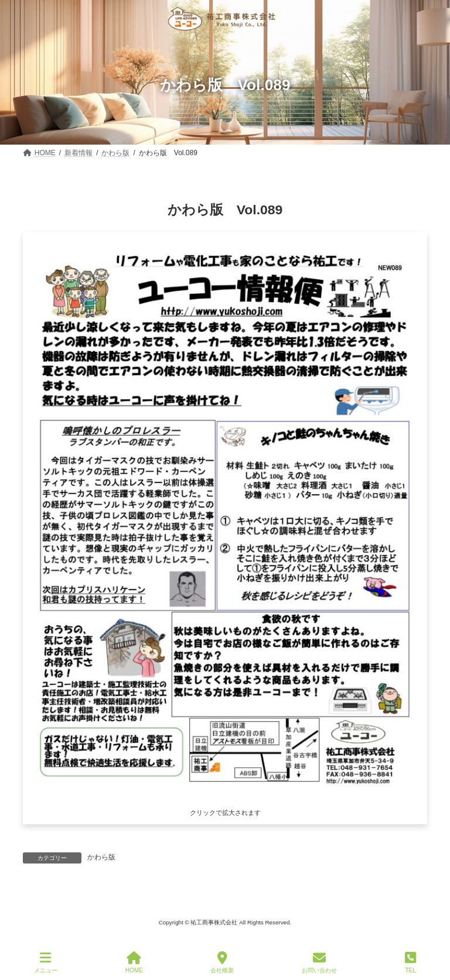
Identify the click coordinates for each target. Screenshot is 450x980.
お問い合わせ (319, 962)
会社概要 (222, 962)
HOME (134, 962)
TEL (410, 962)
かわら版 (101, 857)
